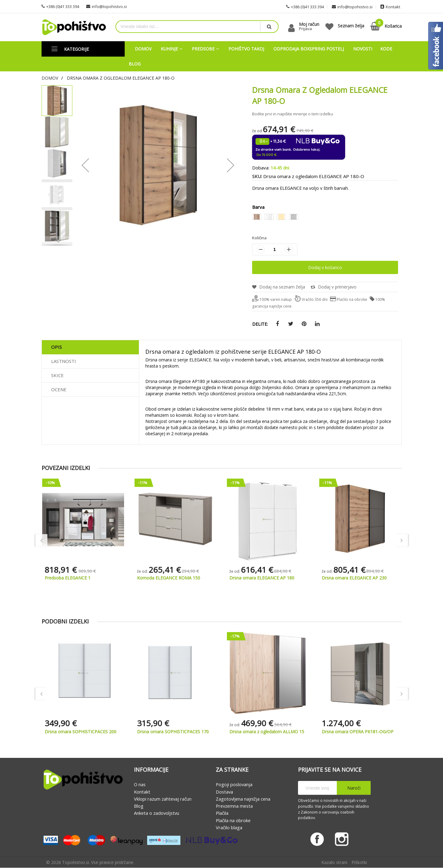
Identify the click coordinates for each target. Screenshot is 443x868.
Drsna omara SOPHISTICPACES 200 (173, 732)
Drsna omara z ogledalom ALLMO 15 (359, 732)
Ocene (59, 389)
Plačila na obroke (233, 820)
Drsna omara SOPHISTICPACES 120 (81, 732)
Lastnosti (64, 361)
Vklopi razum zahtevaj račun (163, 799)
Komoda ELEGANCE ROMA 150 (261, 578)
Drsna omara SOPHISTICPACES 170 (265, 732)
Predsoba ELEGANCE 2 (68, 578)
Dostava (224, 792)
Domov (50, 78)
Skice (57, 375)
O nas (140, 785)
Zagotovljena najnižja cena (243, 799)
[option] (257, 217)
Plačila (222, 813)
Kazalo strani (334, 863)
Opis (56, 347)
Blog (139, 806)
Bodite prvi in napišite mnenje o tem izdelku (293, 114)
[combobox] (188, 27)
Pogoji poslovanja (234, 785)
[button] (85, 165)
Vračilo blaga (229, 827)
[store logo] (74, 27)
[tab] (90, 347)
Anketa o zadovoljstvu (157, 813)
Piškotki (359, 863)
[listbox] (325, 218)
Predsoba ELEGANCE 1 (160, 578)
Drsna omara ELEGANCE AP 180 (354, 578)
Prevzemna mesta (234, 806)
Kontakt (142, 792)
